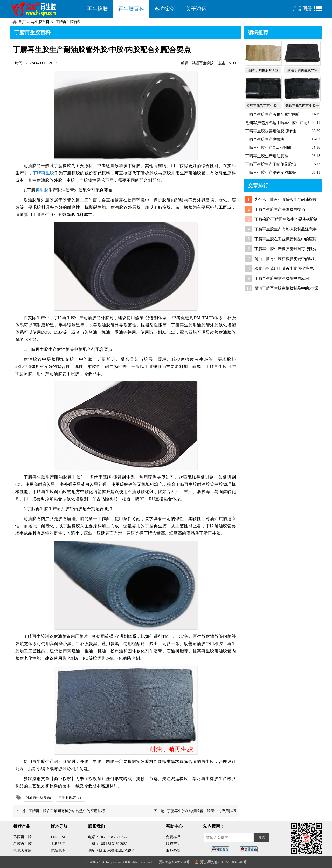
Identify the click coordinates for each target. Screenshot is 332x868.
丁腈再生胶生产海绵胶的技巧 (280, 209)
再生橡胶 (98, 9)
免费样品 (173, 837)
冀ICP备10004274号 (174, 862)
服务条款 (173, 850)
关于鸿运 (196, 9)
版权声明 (173, 844)
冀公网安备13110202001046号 (223, 862)
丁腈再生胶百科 (68, 22)
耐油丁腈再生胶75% (302, 70)
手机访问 (58, 844)
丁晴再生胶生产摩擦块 (265, 139)
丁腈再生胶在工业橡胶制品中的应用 (286, 239)
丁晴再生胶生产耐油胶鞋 (267, 156)
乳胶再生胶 (23, 844)
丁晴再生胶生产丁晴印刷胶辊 (271, 164)
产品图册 (302, 9)
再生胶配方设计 (71, 798)
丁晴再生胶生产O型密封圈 (268, 148)
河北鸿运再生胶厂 (46, 9)
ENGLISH (59, 837)
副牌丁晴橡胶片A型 (263, 70)
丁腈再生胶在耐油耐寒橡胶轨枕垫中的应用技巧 (67, 811)
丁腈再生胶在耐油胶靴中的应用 (282, 278)
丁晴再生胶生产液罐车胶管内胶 (273, 114)
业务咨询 (250, 849)
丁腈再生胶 (43, 173)
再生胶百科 (131, 9)
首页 (22, 22)
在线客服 (222, 849)
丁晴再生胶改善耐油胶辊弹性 (271, 131)
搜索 (262, 838)
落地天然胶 (23, 850)
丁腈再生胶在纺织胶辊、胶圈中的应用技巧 (202, 811)
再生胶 (42, 190)
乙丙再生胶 (23, 837)
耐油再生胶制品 (38, 798)
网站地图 (58, 850)
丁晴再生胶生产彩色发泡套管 (271, 173)
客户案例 (165, 9)
